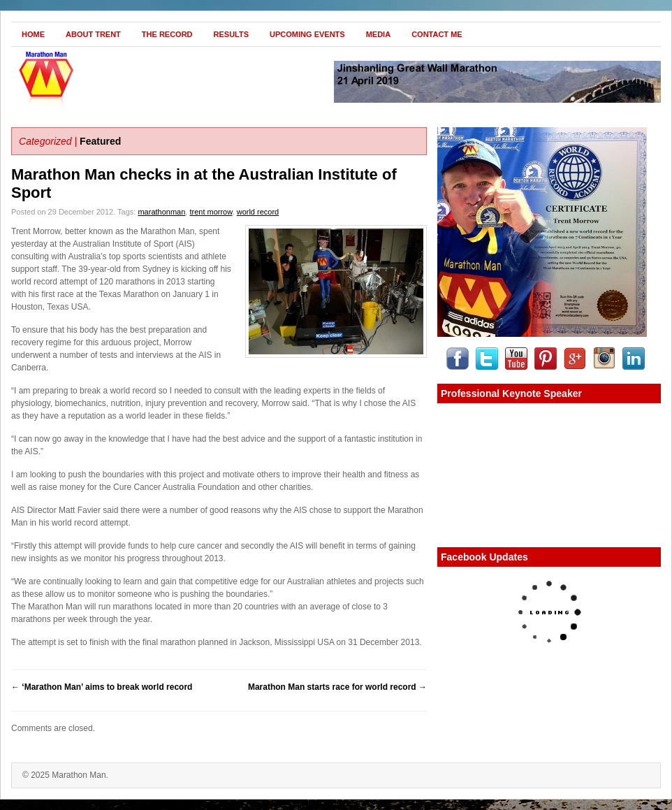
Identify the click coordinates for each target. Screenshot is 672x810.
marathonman (161, 212)
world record (258, 212)
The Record (167, 34)
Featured (100, 141)
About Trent (93, 34)
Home (33, 34)
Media (378, 34)
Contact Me (437, 34)
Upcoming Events (307, 34)
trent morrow (211, 212)
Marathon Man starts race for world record (337, 687)
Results (232, 34)
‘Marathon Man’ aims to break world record (102, 687)
